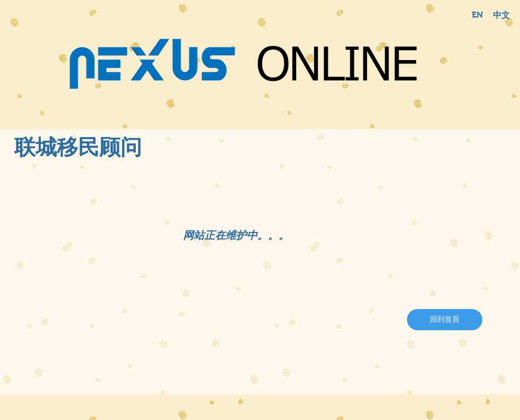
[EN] (477, 15)
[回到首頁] (445, 320)
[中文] (501, 15)
